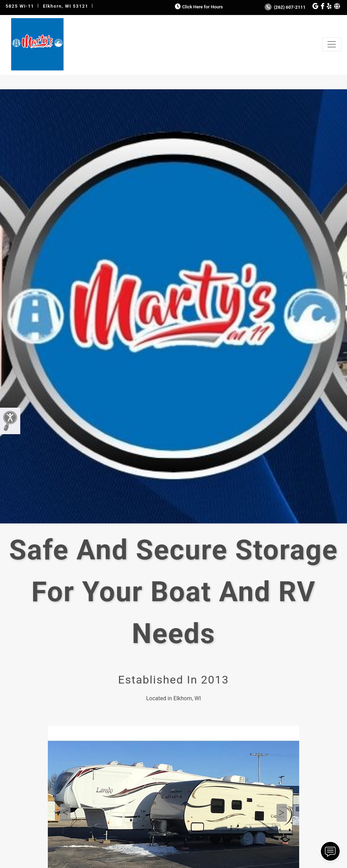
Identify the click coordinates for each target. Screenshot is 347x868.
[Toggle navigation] (332, 44)
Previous (65, 813)
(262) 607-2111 (285, 7)
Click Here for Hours (198, 7)
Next (282, 813)
